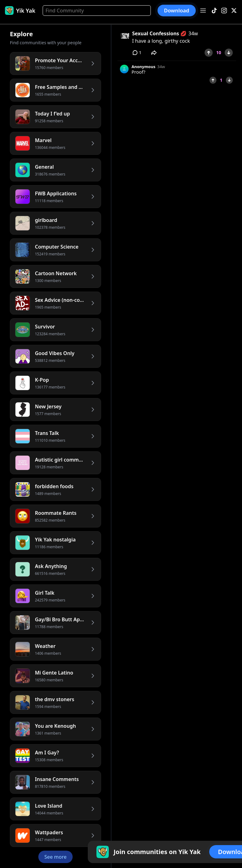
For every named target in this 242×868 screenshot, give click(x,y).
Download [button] (177, 10)
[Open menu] (203, 11)
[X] (234, 11)
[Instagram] (224, 11)
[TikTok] (214, 11)
